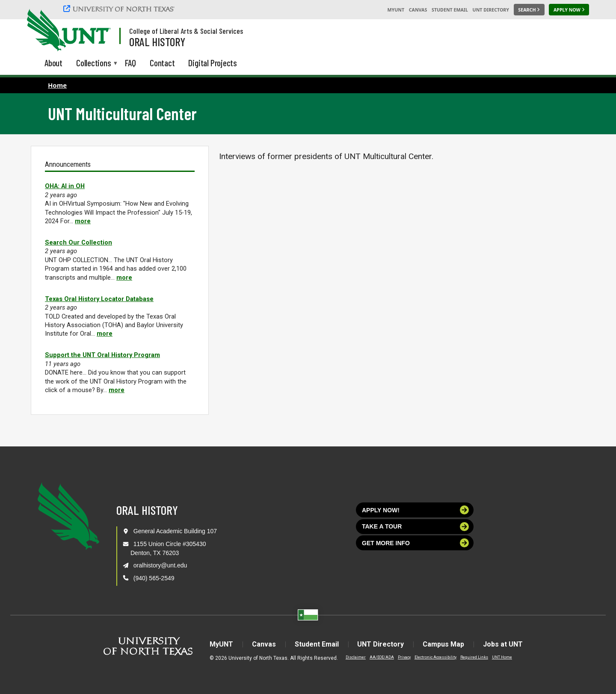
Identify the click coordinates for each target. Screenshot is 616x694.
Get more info (415, 543)
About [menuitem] (53, 63)
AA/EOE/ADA (382, 657)
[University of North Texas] (120, 9)
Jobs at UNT (503, 644)
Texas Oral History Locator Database (99, 299)
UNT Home (502, 657)
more (83, 221)
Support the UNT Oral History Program (102, 355)
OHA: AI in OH (65, 186)
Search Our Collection (78, 242)
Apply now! (415, 510)
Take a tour (415, 527)
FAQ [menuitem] (130, 63)
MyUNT (396, 10)
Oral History (157, 41)
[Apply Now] (569, 10)
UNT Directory (491, 10)
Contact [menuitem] (162, 63)
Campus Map (444, 644)
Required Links (474, 657)
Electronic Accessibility (435, 657)
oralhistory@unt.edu (160, 565)
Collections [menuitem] (94, 63)
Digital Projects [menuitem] (213, 63)
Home (57, 85)
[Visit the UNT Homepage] (98, 31)
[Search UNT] (529, 10)
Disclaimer (356, 657)
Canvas (418, 10)
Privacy (404, 657)
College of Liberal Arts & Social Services (186, 31)
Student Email (450, 10)
